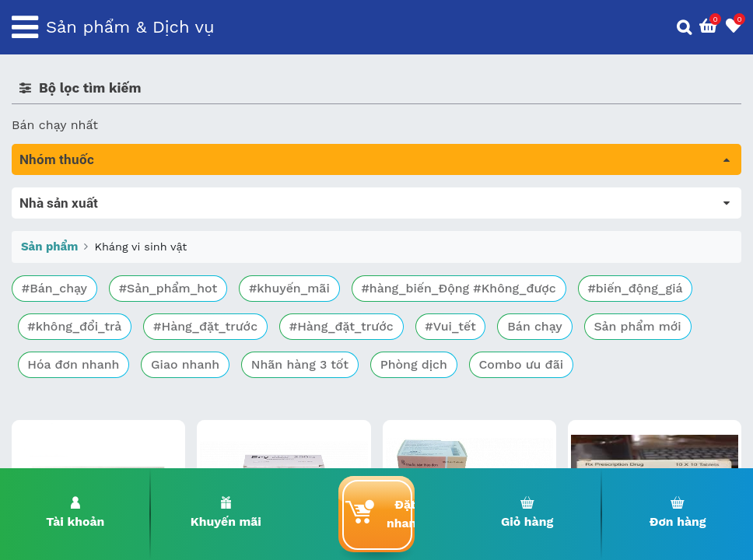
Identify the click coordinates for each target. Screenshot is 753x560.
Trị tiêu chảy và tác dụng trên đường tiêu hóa (148, 240)
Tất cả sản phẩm (62, 196)
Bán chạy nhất (55, 125)
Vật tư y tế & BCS (63, 392)
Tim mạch (42, 305)
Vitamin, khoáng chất (76, 414)
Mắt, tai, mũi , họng (70, 371)
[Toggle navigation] (25, 27)
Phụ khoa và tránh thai (80, 327)
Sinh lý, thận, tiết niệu (78, 283)
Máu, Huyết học (59, 218)
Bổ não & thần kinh (70, 262)
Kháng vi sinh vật (71, 349)
